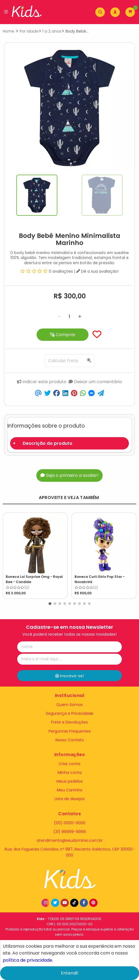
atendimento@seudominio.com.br (70, 840)
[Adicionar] (80, 317)
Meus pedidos (70, 781)
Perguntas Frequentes (70, 731)
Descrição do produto (48, 443)
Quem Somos (69, 705)
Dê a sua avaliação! (97, 271)
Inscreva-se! (69, 676)
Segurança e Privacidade (70, 713)
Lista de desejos (70, 799)
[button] (50, 604)
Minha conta (70, 773)
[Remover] (59, 317)
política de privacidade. (28, 960)
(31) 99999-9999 (69, 832)
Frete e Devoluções (69, 722)
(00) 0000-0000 (70, 823)
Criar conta (69, 764)
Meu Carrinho (70, 790)
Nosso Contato (70, 740)
